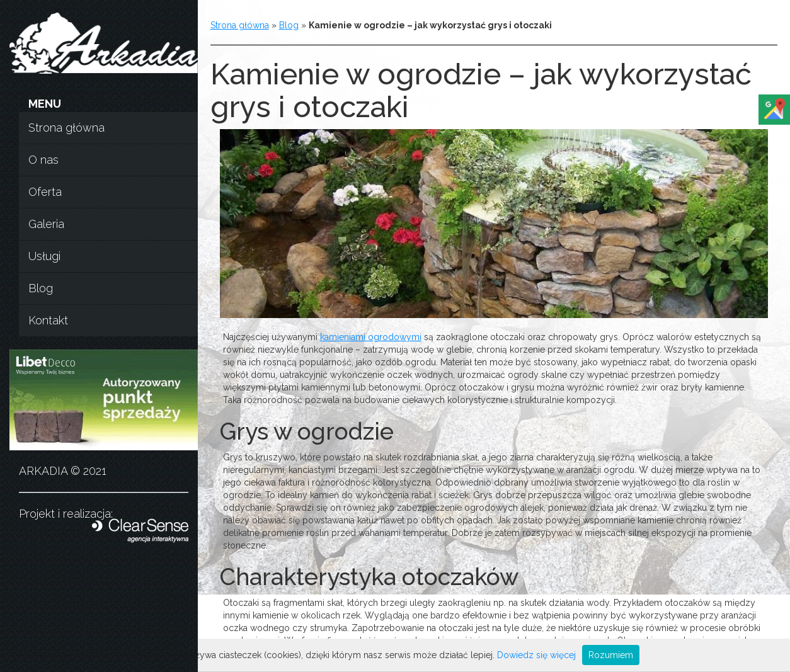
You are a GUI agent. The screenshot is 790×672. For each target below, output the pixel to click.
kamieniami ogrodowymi (371, 337)
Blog (41, 288)
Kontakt (48, 320)
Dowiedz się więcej (536, 655)
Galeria (46, 224)
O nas (43, 160)
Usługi (44, 256)
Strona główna (66, 128)
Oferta (45, 192)
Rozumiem (611, 655)
